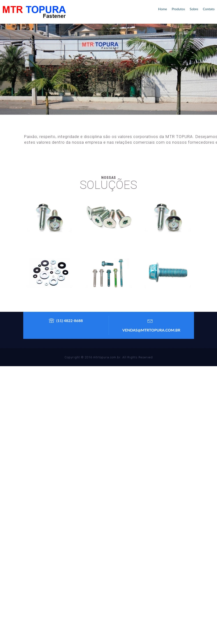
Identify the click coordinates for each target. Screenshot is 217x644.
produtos (178, 9)
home (163, 9)
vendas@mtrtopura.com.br (151, 324)
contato (209, 9)
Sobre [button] (194, 9)
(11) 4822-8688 (66, 321)
